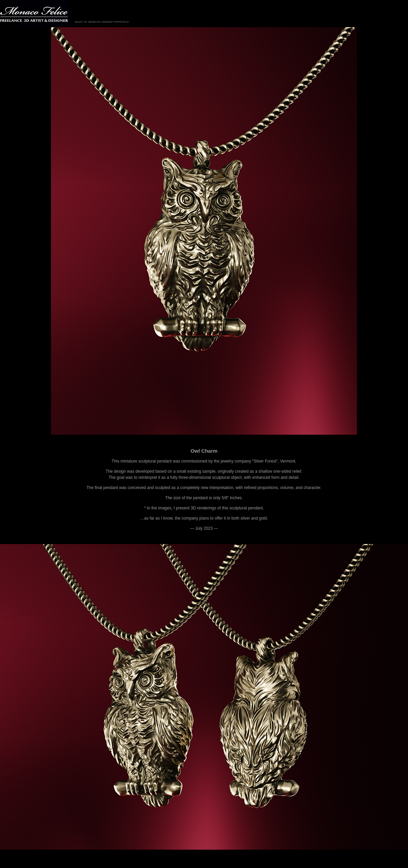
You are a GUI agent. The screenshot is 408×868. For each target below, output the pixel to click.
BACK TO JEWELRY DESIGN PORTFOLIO (102, 22)
